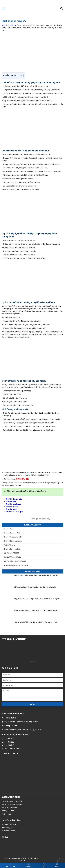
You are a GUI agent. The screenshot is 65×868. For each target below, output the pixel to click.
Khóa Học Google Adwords (13, 537)
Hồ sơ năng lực (7, 828)
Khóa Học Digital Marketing (13, 541)
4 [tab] (34, 662)
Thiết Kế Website (9, 545)
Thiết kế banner (12, 509)
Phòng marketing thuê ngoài (12, 801)
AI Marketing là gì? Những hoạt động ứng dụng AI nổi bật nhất (35, 587)
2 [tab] (29, 662)
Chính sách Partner (8, 831)
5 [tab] (36, 662)
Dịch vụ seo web (8, 811)
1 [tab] (27, 662)
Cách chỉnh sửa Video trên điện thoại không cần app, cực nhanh (36, 622)
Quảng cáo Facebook (9, 808)
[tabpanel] (17, 652)
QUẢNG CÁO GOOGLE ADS (13, 557)
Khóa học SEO (8, 529)
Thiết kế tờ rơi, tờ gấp (14, 512)
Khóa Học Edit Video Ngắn (12, 549)
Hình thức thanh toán (9, 824)
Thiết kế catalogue (13, 504)
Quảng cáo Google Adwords (12, 804)
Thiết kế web (6, 814)
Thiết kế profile (12, 507)
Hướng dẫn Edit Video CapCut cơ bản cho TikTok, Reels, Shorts (36, 610)
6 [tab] (38, 662)
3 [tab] (31, 662)
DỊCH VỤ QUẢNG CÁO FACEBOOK (15, 561)
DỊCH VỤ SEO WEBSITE (11, 553)
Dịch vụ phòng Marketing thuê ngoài (16, 565)
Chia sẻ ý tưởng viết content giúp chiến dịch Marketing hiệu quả (36, 575)
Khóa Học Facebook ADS (12, 533)
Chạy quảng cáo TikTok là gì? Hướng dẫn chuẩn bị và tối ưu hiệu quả (38, 599)
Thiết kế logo (11, 502)
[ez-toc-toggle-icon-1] (21, 76)
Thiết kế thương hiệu (14, 499)
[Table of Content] (22, 76)
